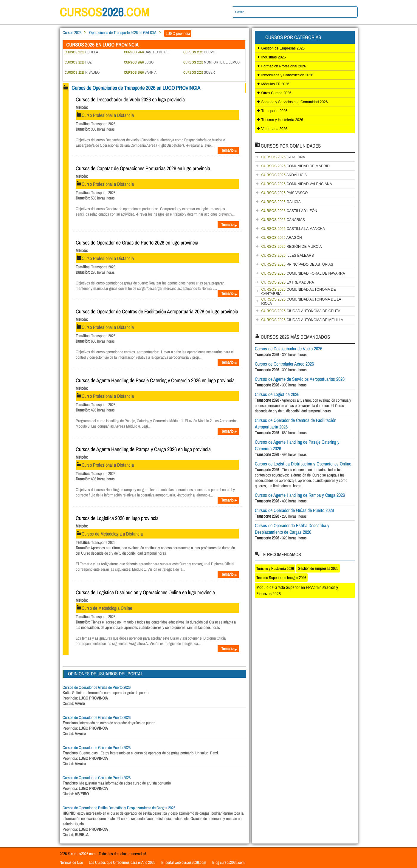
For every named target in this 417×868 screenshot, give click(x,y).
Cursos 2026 (72, 33)
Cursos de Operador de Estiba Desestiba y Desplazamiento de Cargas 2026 (119, 808)
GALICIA (281, 202)
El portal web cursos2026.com (184, 862)
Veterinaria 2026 (274, 129)
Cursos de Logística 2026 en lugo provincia (117, 518)
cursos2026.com (83, 854)
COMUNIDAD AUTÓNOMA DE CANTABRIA (299, 292)
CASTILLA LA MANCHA (293, 229)
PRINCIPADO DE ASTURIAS (297, 264)
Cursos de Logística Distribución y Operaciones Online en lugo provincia (145, 592)
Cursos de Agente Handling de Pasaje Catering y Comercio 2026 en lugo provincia (155, 380)
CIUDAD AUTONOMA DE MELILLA (302, 320)
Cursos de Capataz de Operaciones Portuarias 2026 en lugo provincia (143, 168)
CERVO (199, 52)
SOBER (199, 72)
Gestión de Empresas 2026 (283, 48)
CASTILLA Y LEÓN (289, 211)
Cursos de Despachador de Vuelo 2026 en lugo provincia (130, 99)
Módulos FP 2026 (275, 84)
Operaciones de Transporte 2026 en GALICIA (123, 33)
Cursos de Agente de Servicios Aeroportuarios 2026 (300, 379)
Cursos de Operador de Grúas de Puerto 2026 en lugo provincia (137, 243)
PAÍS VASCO (285, 193)
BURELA (81, 52)
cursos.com (104, 12)
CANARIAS (283, 220)
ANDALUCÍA (284, 175)
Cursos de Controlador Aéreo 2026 (284, 364)
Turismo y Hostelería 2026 (282, 120)
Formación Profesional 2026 (284, 66)
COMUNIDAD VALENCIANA (297, 184)
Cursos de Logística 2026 (277, 394)
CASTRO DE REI (147, 52)
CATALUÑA (283, 157)
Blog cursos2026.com (228, 862)
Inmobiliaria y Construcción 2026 (287, 75)
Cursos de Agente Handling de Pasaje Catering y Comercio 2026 (297, 445)
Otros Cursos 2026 (276, 93)
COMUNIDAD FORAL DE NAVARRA (303, 273)
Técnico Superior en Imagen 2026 (281, 578)
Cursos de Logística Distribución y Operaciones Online (303, 464)
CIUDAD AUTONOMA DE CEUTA (301, 311)
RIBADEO (82, 72)
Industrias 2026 (274, 57)
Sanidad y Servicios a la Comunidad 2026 (295, 102)
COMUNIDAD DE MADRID (296, 166)
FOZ (78, 62)
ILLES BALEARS (288, 256)
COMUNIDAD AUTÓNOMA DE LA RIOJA (301, 301)
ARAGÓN (282, 238)
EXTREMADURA (288, 282)
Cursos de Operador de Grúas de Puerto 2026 (97, 687)
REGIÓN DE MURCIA (292, 247)
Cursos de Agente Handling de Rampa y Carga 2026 (300, 495)
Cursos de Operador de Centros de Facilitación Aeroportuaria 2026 (296, 423)
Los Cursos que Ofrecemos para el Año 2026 (122, 862)
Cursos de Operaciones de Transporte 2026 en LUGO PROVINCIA (136, 88)
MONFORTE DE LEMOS (211, 62)
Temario (229, 150)
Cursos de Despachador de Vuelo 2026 (289, 349)
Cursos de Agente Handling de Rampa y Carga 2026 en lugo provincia (143, 449)
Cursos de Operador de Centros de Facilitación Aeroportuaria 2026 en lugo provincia (157, 311)
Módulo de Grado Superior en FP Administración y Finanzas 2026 (297, 590)
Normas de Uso (71, 862)
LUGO (139, 62)
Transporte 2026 (275, 111)
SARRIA (140, 72)
